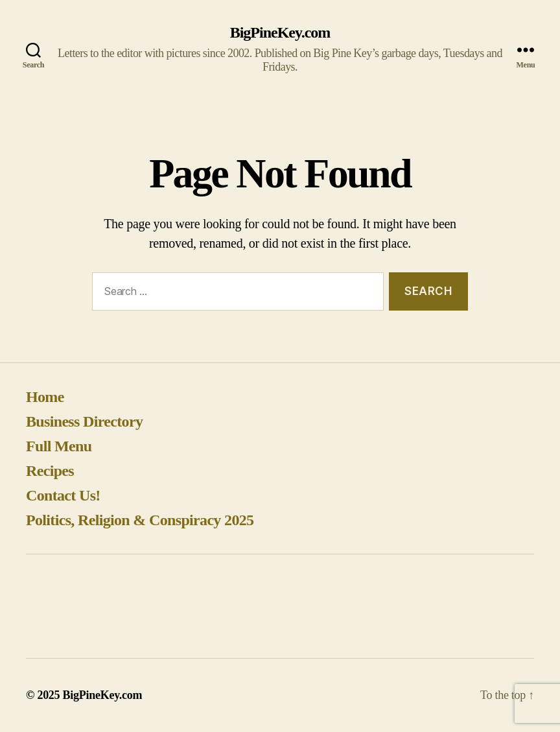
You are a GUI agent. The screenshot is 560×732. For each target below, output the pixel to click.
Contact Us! (63, 495)
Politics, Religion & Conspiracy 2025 (140, 520)
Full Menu (59, 446)
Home (45, 397)
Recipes (50, 471)
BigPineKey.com (280, 32)
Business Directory (84, 421)
